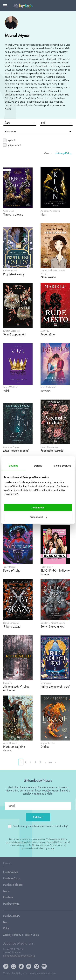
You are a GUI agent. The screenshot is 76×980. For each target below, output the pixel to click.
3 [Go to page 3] (31, 762)
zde (53, 848)
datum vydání (64, 154)
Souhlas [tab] (14, 466)
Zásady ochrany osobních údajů (21, 935)
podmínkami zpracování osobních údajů (47, 826)
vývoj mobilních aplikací (43, 974)
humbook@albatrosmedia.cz (19, 956)
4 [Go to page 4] (36, 762)
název (48, 154)
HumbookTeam (11, 916)
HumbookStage (12, 879)
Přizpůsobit (38, 517)
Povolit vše (38, 507)
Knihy (6, 929)
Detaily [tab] (38, 466)
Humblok (8, 897)
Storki (6, 891)
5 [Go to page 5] (40, 762)
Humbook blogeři (13, 885)
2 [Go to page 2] (26, 762)
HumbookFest (11, 872)
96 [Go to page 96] (50, 762)
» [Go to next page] (55, 762)
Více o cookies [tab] (62, 466)
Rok (56, 123)
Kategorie (38, 132)
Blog (6, 922)
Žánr (20, 123)
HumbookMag (11, 904)
